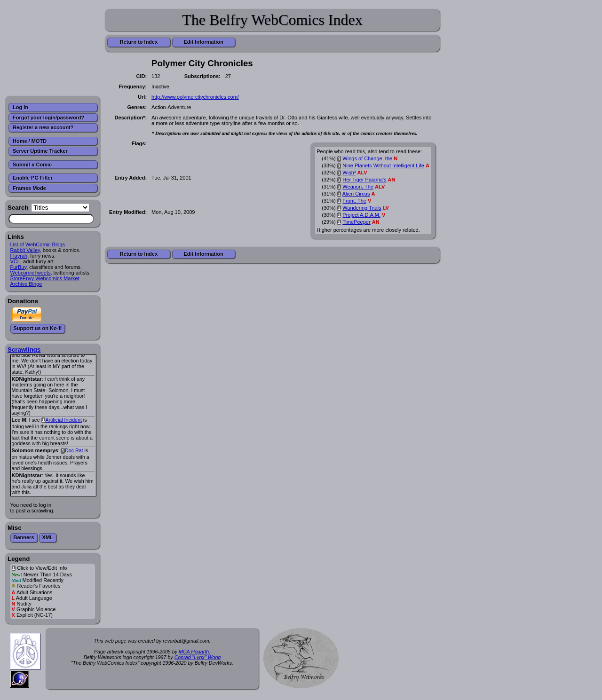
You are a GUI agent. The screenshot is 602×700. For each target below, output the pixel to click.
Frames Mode (29, 188)
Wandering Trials (362, 208)
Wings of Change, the (367, 158)
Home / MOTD (30, 141)
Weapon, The (358, 187)
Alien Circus (356, 194)
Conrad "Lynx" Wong (198, 657)
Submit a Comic (32, 165)
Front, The (354, 201)
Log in (20, 107)
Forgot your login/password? (48, 118)
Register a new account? (43, 127)
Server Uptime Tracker (40, 151)
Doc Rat (74, 450)
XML (48, 537)
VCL (15, 261)
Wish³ (349, 173)
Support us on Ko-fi (38, 328)
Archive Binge (26, 284)
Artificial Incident (63, 420)
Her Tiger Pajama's (364, 180)
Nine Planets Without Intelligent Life (383, 165)
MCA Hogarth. (194, 652)
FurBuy (19, 267)
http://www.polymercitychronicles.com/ (195, 97)
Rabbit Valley (25, 250)
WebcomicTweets (31, 273)
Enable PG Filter (33, 178)
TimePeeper (356, 222)
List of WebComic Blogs (38, 244)
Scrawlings (24, 350)
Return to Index (139, 42)
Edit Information (204, 42)
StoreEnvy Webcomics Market (45, 278)
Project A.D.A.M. (361, 215)
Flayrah (19, 256)
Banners (24, 537)
